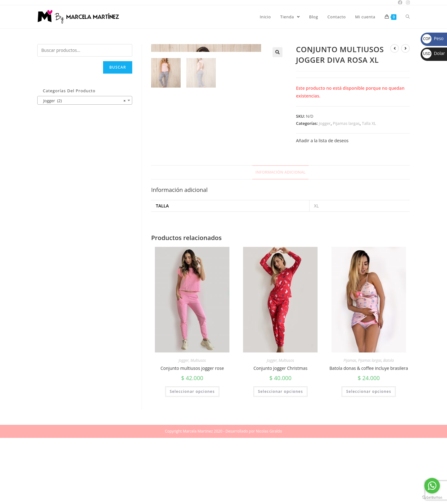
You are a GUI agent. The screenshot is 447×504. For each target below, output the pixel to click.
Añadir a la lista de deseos (322, 141)
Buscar (118, 67)
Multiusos (198, 427)
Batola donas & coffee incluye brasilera (369, 434)
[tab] (280, 239)
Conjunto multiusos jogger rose (192, 434)
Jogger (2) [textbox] (83, 101)
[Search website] (408, 17)
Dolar (433, 53)
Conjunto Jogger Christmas (280, 434)
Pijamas (350, 427)
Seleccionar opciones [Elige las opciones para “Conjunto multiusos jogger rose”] (192, 458)
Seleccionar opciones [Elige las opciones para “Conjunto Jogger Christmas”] (280, 458)
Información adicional (280, 238)
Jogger (325, 123)
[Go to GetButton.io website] (432, 498)
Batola (389, 427)
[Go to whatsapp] (432, 486)
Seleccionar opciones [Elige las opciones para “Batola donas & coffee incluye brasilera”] (369, 458)
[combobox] (85, 100)
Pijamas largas (346, 123)
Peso (433, 38)
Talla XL (369, 123)
